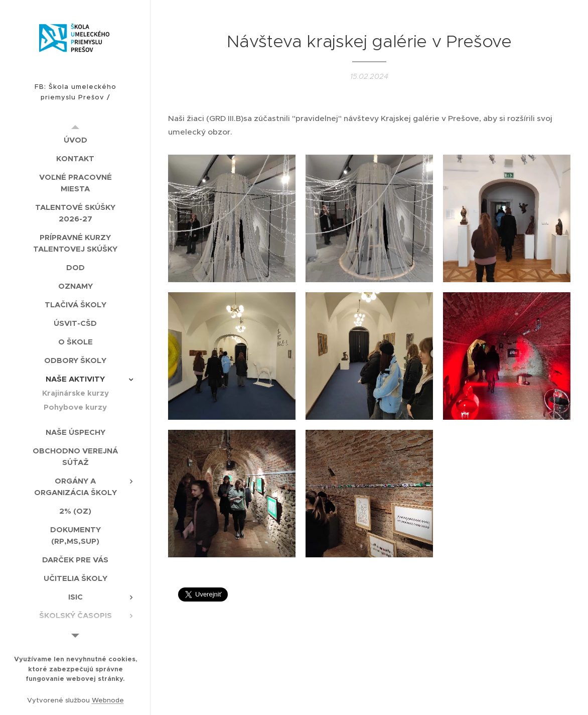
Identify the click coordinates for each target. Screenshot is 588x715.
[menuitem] (75, 140)
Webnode (108, 700)
